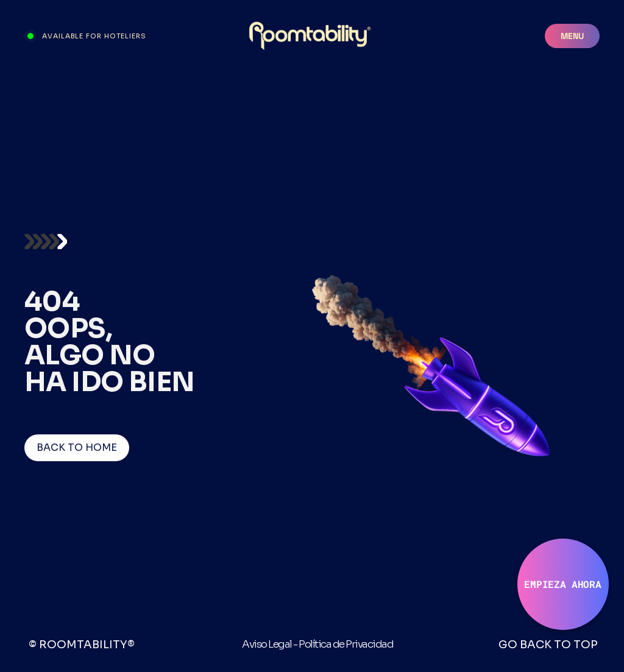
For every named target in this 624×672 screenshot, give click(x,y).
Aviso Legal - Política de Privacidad (317, 644)
